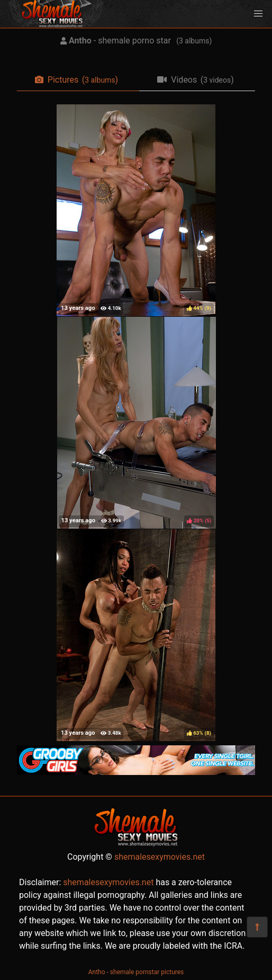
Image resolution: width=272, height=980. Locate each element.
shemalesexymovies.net (160, 857)
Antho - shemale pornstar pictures (136, 972)
